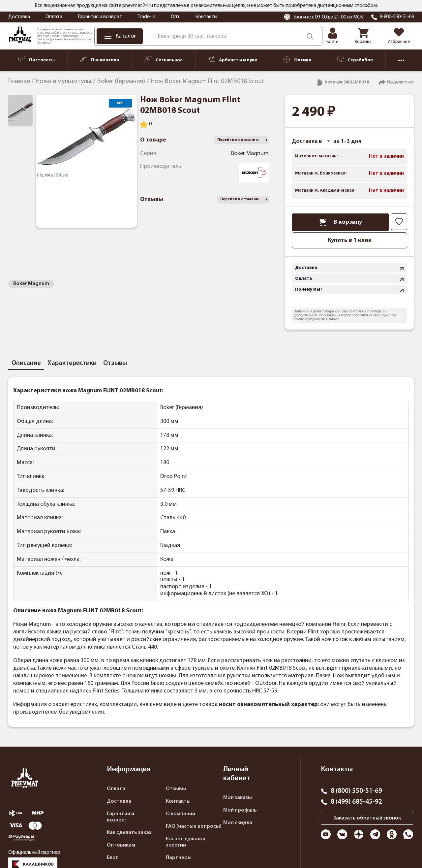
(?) (58, 574)
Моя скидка (238, 823)
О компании (181, 814)
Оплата (54, 17)
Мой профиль (240, 810)
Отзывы (176, 789)
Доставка (19, 17)
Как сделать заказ (129, 833)
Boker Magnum (31, 284)
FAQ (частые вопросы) (194, 826)
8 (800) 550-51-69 (356, 791)
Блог (112, 858)
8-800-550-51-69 (397, 17)
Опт (175, 17)
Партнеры (179, 858)
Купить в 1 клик (350, 240)
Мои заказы (238, 798)
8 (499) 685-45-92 (356, 802)
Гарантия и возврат (100, 17)
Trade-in (146, 17)
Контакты (206, 17)
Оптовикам (121, 845)
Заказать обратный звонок (367, 818)
